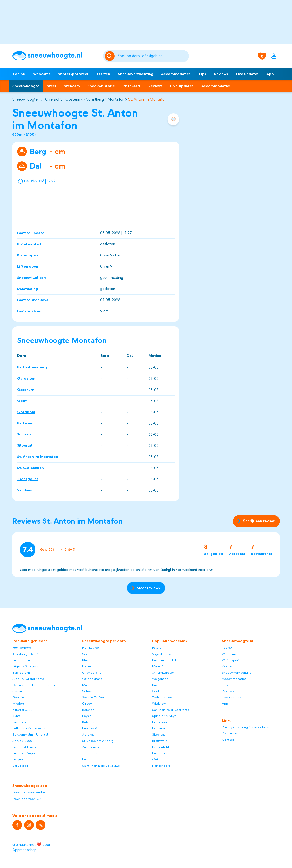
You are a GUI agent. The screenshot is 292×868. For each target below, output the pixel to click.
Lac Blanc (20, 722)
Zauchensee (91, 747)
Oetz (156, 759)
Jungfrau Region (24, 753)
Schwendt (89, 691)
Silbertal (25, 446)
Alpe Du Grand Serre (28, 679)
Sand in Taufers (93, 697)
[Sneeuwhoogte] (55, 56)
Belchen (88, 710)
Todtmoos (89, 753)
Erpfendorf (160, 722)
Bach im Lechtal (164, 660)
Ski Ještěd (20, 766)
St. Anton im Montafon (147, 99)
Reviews (221, 74)
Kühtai (17, 716)
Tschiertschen (162, 697)
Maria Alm (160, 666)
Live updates (247, 74)
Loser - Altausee (25, 747)
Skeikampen (21, 691)
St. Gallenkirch (30, 468)
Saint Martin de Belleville (101, 766)
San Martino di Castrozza (171, 710)
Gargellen (26, 379)
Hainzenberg (161, 766)
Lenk (86, 759)
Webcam (72, 86)
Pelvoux (88, 722)
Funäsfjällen (21, 660)
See (85, 654)
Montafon (116, 99)
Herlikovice (91, 648)
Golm (22, 401)
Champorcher (92, 673)
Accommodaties (176, 74)
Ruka (156, 685)
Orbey (87, 703)
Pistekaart (132, 86)
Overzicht (53, 99)
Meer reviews (146, 588)
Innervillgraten (163, 673)
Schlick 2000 (22, 741)
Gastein (18, 697)
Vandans (24, 490)
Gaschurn (26, 390)
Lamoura (159, 728)
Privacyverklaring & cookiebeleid (247, 727)
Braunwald (160, 741)
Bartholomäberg (32, 367)
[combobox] (152, 56)
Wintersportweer (73, 74)
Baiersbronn (21, 673)
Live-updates (182, 86)
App (270, 74)
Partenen (25, 423)
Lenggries (159, 753)
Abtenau (88, 735)
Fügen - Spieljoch (26, 666)
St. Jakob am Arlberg (98, 741)
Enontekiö (90, 728)
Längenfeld (161, 747)
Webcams (42, 74)
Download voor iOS (27, 799)
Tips (202, 74)
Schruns (24, 434)
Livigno (18, 759)
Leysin (87, 716)
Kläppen (88, 660)
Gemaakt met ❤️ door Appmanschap (31, 847)
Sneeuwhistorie (101, 86)
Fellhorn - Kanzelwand (29, 728)
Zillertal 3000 (22, 710)
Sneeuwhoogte (26, 86)
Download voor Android (30, 792)
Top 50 (19, 74)
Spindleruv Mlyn (164, 716)
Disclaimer (230, 733)
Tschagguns (28, 479)
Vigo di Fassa (162, 654)
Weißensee (160, 679)
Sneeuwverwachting (136, 74)
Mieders (18, 703)
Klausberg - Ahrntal (27, 654)
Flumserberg (22, 648)
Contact (228, 740)
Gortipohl (26, 412)
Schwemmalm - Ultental (30, 735)
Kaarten (103, 74)
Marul (86, 685)
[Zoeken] (152, 56)
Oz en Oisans (92, 679)
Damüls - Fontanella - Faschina (35, 685)
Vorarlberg (95, 99)
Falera (157, 648)
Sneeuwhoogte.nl (27, 99)
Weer (52, 86)
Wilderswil (160, 703)
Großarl (158, 691)
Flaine (87, 666)
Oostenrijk (74, 99)
